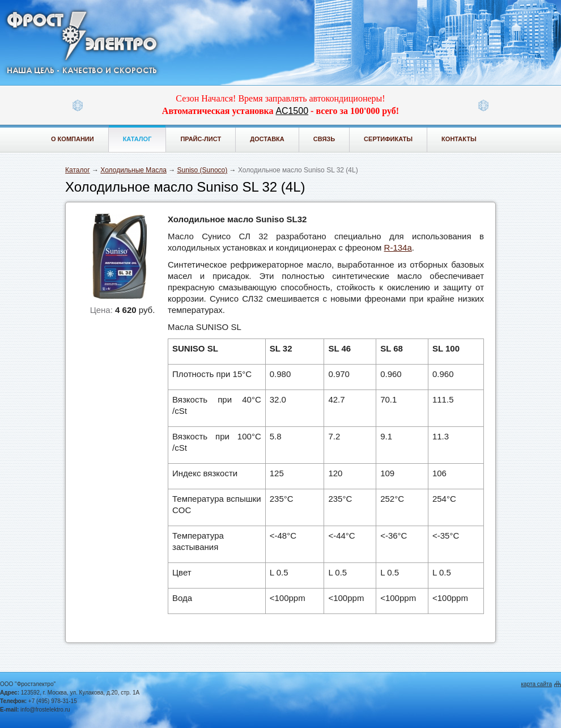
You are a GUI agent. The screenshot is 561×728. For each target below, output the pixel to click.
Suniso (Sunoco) (203, 170)
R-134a (398, 247)
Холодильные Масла (133, 170)
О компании (73, 139)
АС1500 (292, 111)
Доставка (267, 139)
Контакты (459, 139)
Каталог (137, 139)
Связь (324, 139)
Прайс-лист (201, 139)
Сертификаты (388, 139)
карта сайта (537, 684)
